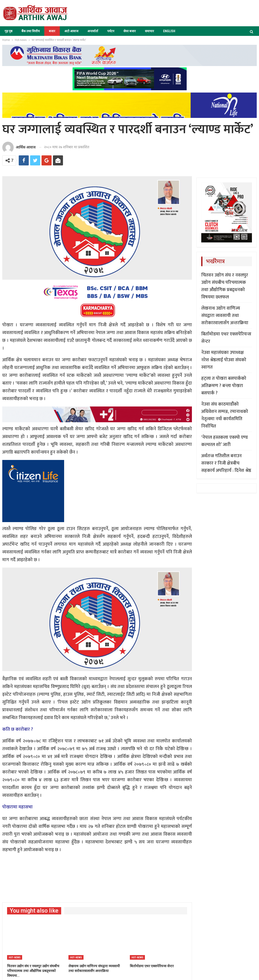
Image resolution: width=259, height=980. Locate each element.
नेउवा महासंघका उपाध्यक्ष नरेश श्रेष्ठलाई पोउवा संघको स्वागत (224, 360)
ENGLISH (169, 31)
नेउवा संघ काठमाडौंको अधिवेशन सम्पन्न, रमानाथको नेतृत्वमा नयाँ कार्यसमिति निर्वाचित (225, 415)
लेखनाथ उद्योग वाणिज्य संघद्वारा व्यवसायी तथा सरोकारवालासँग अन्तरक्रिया (225, 316)
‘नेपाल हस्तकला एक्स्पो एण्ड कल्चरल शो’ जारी (225, 441)
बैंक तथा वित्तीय (31, 31)
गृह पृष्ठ (8, 31)
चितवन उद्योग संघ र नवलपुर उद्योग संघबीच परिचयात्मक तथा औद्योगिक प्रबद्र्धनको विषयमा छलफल (225, 286)
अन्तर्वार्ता (93, 31)
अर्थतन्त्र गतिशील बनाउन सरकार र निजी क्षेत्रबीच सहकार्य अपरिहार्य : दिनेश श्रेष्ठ (226, 463)
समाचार (149, 31)
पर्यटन (111, 31)
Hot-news (15, 957)
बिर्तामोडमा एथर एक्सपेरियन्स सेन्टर (226, 338)
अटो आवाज (71, 31)
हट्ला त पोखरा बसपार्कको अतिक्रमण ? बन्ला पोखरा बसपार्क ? (224, 386)
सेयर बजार (130, 31)
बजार (52, 31)
